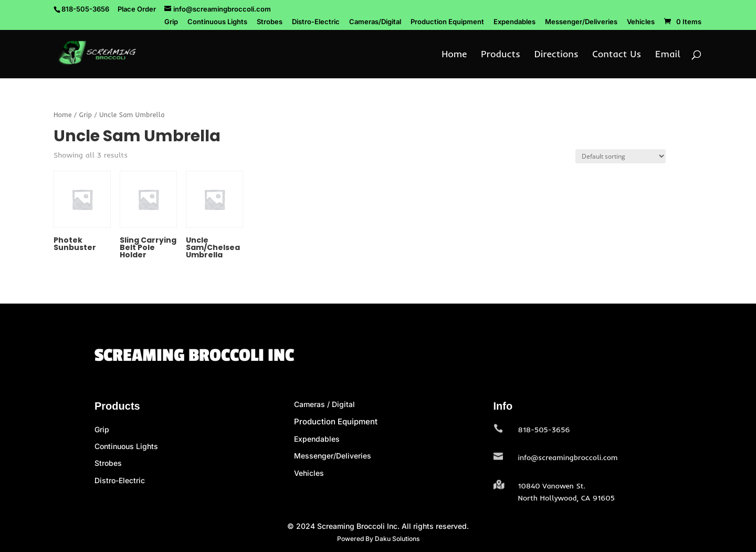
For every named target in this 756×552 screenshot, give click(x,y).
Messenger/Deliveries (581, 22)
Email (668, 55)
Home (454, 55)
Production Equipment (447, 22)
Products (501, 55)
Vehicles (641, 22)
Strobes (270, 22)
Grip (171, 22)
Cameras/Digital (375, 22)
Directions (556, 55)
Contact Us (617, 55)
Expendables (514, 22)
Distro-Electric (316, 22)
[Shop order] (621, 156)
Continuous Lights (217, 22)
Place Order (137, 9)
